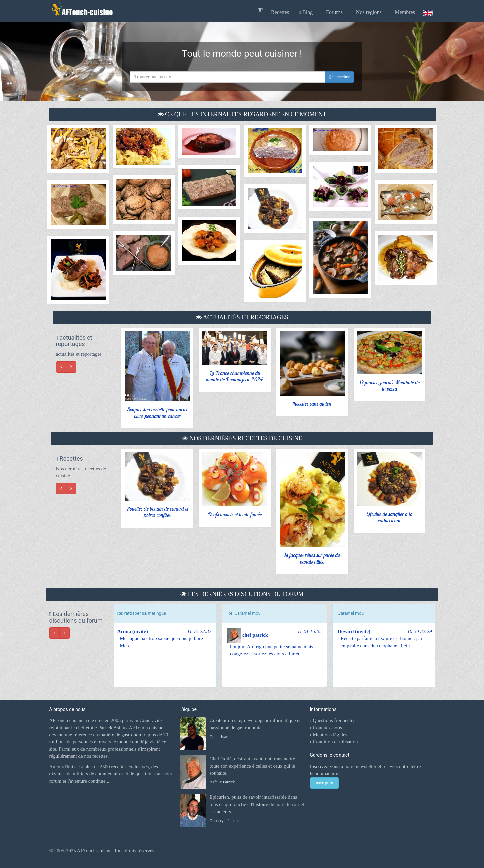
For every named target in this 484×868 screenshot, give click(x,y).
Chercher (340, 77)
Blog (306, 12)
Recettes (278, 12)
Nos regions (367, 12)
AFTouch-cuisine (94, 851)
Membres (403, 12)
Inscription (325, 783)
